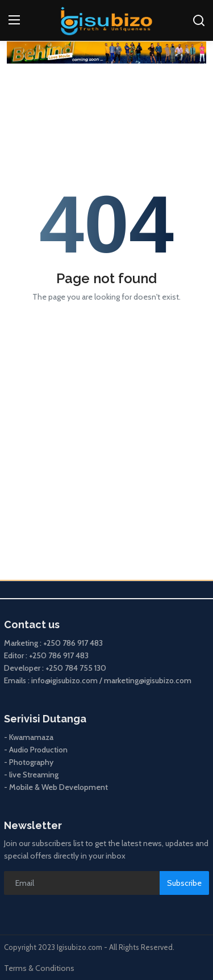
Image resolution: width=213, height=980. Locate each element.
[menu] (14, 20)
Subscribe (184, 883)
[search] (199, 20)
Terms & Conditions (39, 968)
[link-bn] (106, 52)
